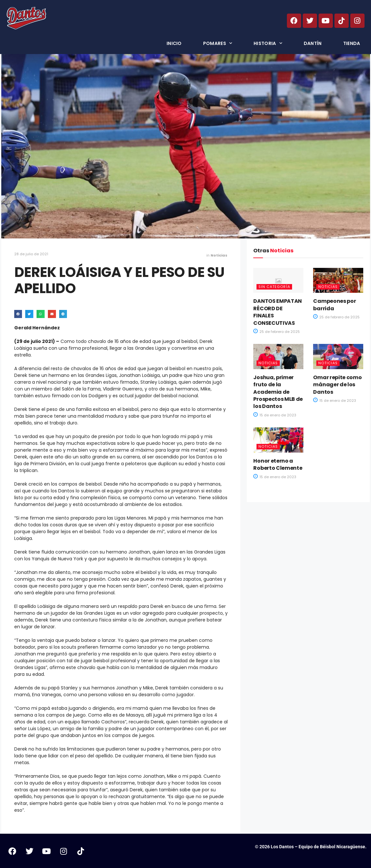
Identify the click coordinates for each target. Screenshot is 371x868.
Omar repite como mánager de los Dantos (337, 385)
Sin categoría (274, 287)
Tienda (352, 43)
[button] (18, 314)
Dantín (313, 43)
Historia (268, 43)
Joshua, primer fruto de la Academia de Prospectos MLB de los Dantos (278, 392)
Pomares (218, 43)
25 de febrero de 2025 (277, 332)
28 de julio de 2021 (31, 254)
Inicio (174, 43)
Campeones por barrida (334, 305)
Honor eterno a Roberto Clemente (278, 464)
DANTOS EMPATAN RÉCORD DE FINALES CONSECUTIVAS (278, 312)
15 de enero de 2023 (275, 415)
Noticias (219, 255)
